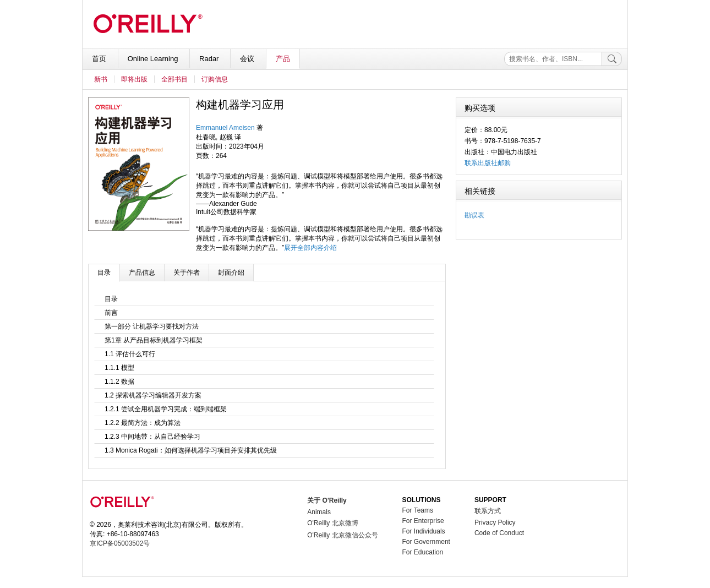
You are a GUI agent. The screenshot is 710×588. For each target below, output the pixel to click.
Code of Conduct (499, 533)
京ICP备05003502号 (120, 543)
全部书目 (174, 79)
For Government (426, 542)
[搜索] (612, 59)
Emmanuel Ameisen (225, 128)
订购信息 (215, 79)
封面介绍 (231, 273)
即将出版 (134, 79)
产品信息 (142, 273)
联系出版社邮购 (488, 163)
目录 (104, 273)
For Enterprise (423, 521)
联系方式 (488, 511)
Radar (210, 59)
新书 (101, 79)
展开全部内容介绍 (310, 248)
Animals (319, 512)
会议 (248, 59)
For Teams (418, 510)
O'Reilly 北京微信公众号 (342, 535)
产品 (283, 59)
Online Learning (154, 59)
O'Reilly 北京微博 (332, 523)
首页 (100, 59)
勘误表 (474, 215)
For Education (423, 552)
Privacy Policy (495, 522)
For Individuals (424, 531)
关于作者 (187, 273)
